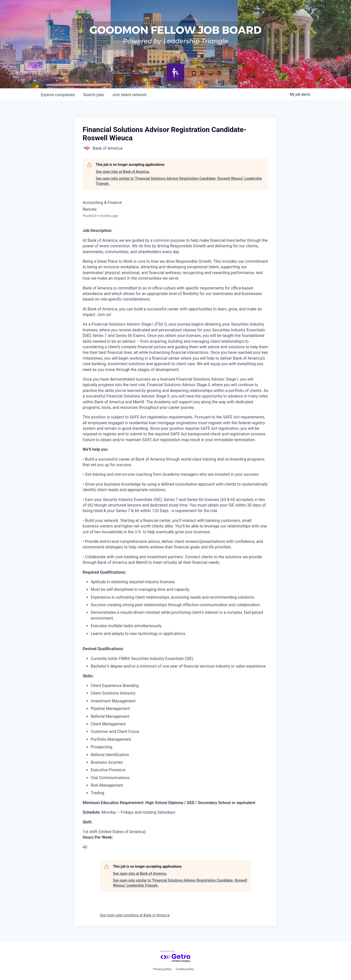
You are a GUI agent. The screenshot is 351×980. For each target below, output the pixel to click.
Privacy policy (162, 969)
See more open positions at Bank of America (135, 915)
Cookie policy (185, 969)
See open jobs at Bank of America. (123, 172)
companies (58, 95)
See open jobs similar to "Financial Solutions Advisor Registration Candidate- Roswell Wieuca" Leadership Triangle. (179, 181)
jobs (93, 95)
